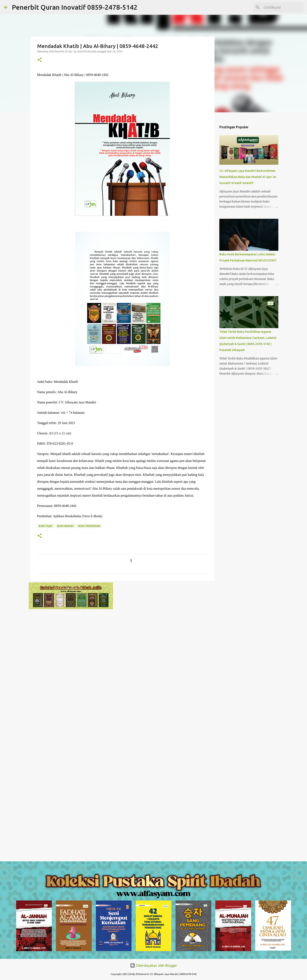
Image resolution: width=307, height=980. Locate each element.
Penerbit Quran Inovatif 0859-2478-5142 (75, 7)
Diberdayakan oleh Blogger (153, 965)
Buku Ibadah (65, 526)
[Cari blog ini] (282, 7)
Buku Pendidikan (89, 526)
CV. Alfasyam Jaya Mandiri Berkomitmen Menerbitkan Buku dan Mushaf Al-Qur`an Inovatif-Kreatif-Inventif (248, 177)
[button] (40, 60)
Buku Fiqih (46, 526)
